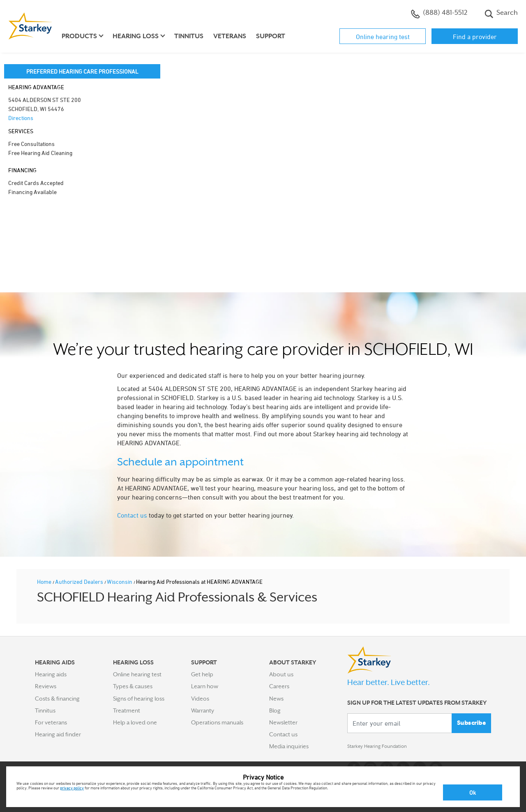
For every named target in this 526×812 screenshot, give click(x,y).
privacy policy (72, 788)
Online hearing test (383, 37)
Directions (21, 118)
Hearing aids (51, 674)
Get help (202, 674)
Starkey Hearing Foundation (383, 748)
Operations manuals (217, 722)
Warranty (203, 710)
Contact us (132, 515)
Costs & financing (57, 699)
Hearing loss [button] (136, 36)
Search (501, 14)
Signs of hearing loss (139, 699)
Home (45, 582)
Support (271, 36)
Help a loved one (135, 722)
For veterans (51, 722)
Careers (279, 686)
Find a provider (475, 37)
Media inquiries (289, 746)
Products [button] (79, 36)
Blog (275, 710)
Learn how (205, 686)
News (276, 699)
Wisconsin (120, 582)
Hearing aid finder (58, 734)
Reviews (46, 686)
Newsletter (283, 722)
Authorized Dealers (80, 582)
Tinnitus (189, 36)
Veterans (230, 36)
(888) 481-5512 (439, 14)
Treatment (127, 710)
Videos (200, 699)
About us (281, 674)
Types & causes (133, 686)
